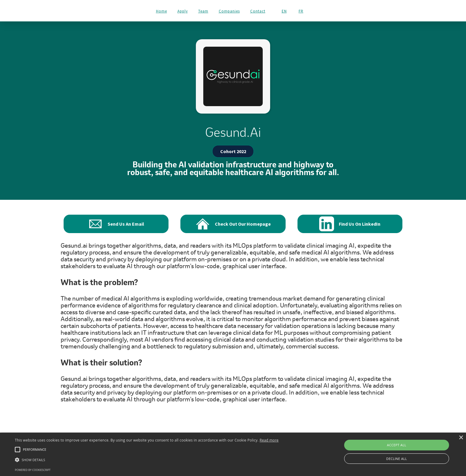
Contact (258, 11)
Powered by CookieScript (33, 470)
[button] (147, 460)
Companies (229, 11)
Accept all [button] (397, 445)
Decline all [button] (397, 459)
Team (203, 11)
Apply (183, 11)
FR (301, 11)
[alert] (233, 454)
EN (284, 11)
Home (162, 11)
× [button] (461, 438)
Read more (269, 440)
